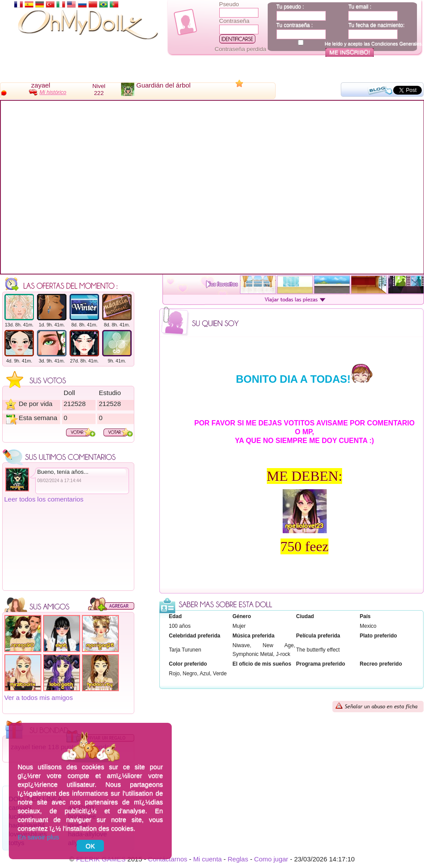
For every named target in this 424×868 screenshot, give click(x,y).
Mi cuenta (208, 859)
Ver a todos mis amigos (39, 698)
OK (90, 846)
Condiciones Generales (396, 44)
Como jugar (271, 859)
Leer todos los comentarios (44, 499)
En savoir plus (38, 837)
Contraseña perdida (241, 49)
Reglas (238, 859)
